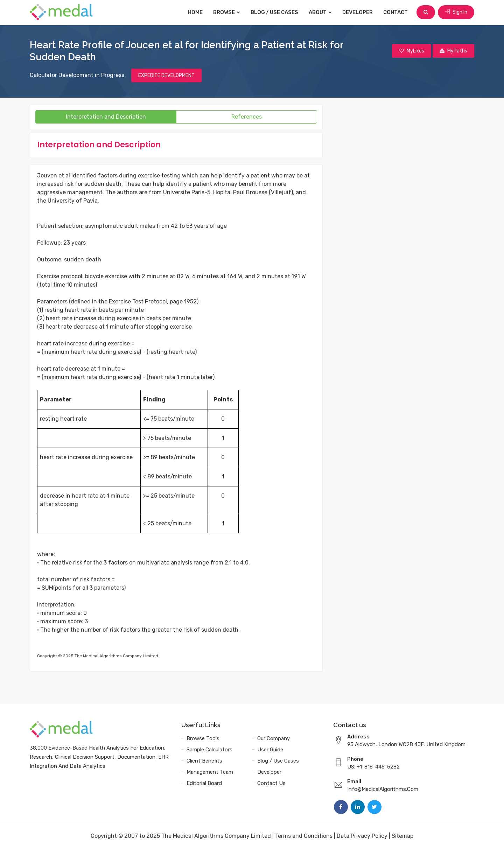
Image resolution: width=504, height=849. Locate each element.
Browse (227, 12)
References (247, 117)
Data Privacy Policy (362, 836)
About (320, 12)
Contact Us (271, 783)
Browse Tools (203, 738)
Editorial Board (204, 783)
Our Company (274, 738)
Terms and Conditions (304, 836)
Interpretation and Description (106, 117)
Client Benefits (204, 761)
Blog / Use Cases (274, 12)
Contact (395, 12)
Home (195, 12)
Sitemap (402, 836)
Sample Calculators (209, 750)
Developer (358, 12)
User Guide (270, 750)
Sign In (456, 12)
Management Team (210, 772)
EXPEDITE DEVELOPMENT (166, 75)
